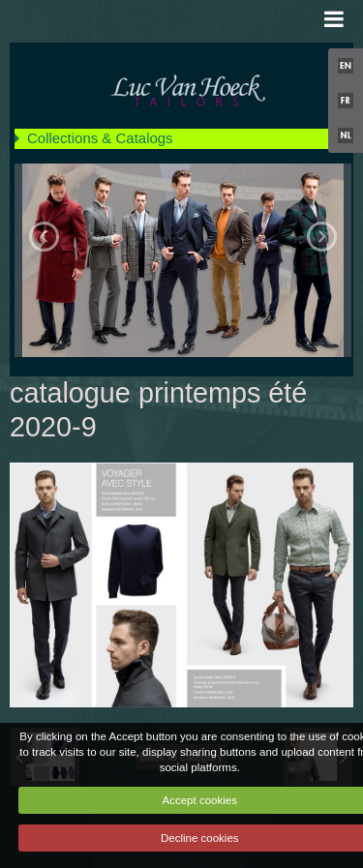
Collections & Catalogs (100, 138)
